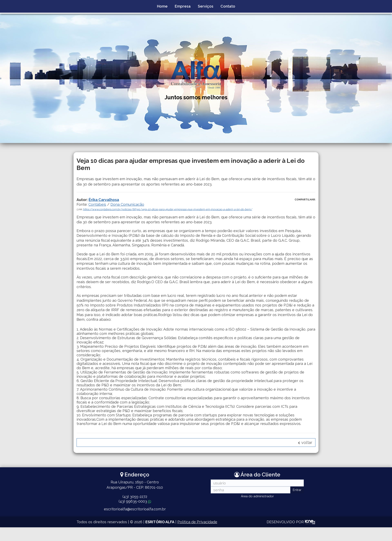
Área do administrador (257, 496)
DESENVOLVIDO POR (285, 522)
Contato (228, 6)
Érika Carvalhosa (104, 200)
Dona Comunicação (127, 204)
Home (162, 6)
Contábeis (97, 204)
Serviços (206, 6)
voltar (305, 443)
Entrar (297, 490)
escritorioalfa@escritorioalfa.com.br (135, 509)
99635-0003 (135, 501)
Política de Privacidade (197, 522)
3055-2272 (135, 497)
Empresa (183, 6)
